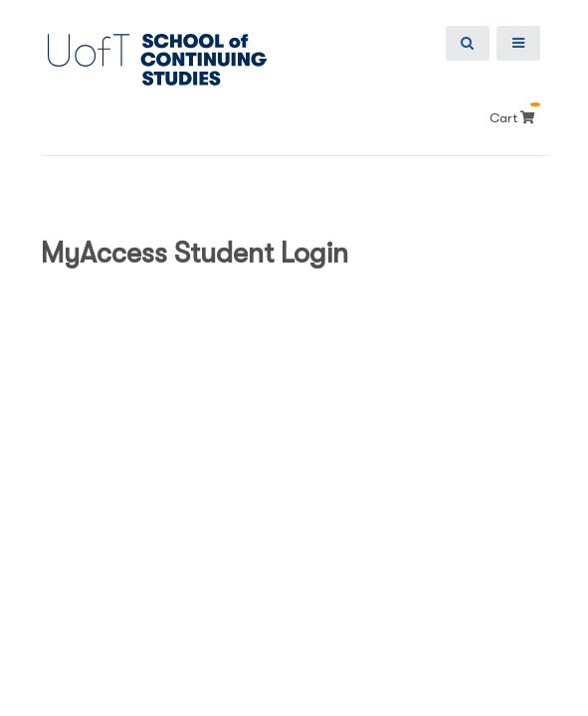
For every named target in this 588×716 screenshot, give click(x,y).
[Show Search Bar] (468, 43)
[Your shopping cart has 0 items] (530, 118)
